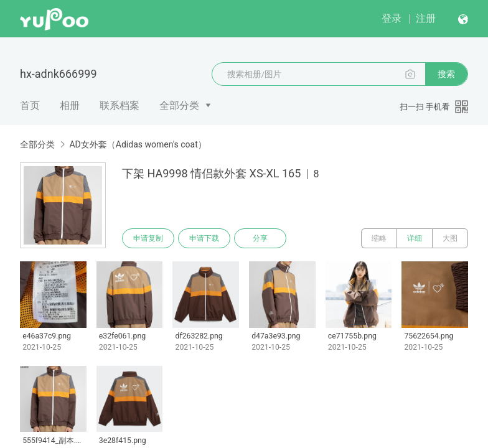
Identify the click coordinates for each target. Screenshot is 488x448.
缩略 (379, 238)
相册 (70, 105)
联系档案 (120, 105)
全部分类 (179, 105)
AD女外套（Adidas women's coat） (138, 144)
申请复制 (148, 238)
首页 (30, 105)
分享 (260, 238)
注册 (426, 18)
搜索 (446, 74)
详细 (415, 238)
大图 (450, 238)
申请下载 (204, 238)
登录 (392, 18)
